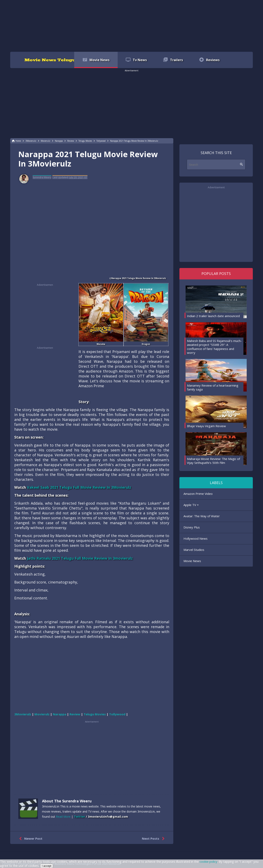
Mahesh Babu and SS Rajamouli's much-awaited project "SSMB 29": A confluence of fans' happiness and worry (214, 347)
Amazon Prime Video (198, 494)
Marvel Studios (194, 550)
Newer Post (30, 839)
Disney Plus (192, 527)
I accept (47, 866)
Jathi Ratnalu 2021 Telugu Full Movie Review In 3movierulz (80, 558)
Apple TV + (191, 505)
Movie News (192, 561)
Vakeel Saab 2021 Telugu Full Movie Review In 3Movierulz (79, 487)
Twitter (79, 817)
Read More (63, 817)
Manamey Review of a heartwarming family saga (213, 387)
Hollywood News (196, 538)
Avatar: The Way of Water (202, 516)
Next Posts (154, 839)
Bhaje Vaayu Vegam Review (206, 426)
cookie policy (208, 861)
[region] (131, 25)
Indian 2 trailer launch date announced (213, 316)
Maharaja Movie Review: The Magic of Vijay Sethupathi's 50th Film (213, 461)
